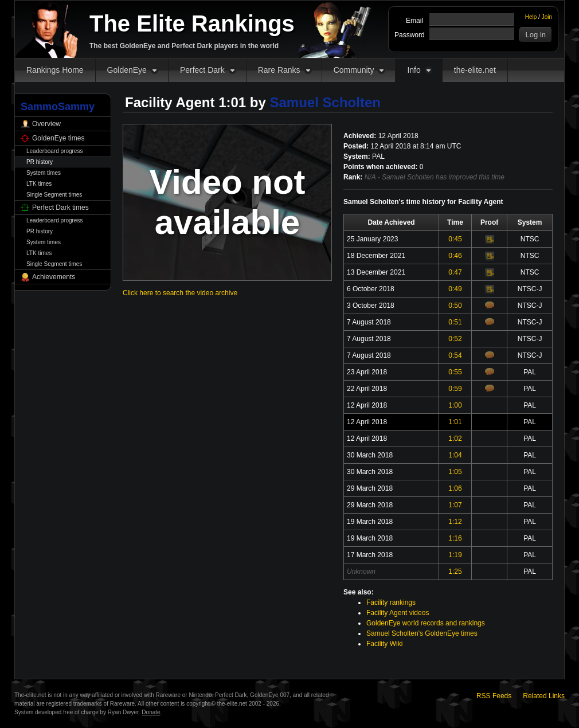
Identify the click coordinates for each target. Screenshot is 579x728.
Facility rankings (391, 602)
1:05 (455, 472)
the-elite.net (475, 70)
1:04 (455, 455)
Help (531, 17)
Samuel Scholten (325, 102)
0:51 (455, 322)
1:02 (455, 439)
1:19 (455, 555)
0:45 (455, 239)
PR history (40, 162)
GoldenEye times (58, 138)
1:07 (455, 505)
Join (547, 17)
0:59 (455, 389)
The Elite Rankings (192, 24)
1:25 (455, 572)
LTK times (39, 184)
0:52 (455, 339)
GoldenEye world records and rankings (426, 623)
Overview (46, 124)
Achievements (54, 277)
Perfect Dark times (60, 208)
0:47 (455, 272)
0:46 (455, 256)
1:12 (455, 522)
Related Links (544, 696)
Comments (490, 305)
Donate (151, 712)
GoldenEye (127, 70)
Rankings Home (55, 70)
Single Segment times (54, 195)
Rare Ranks (279, 70)
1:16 (455, 538)
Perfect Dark (202, 70)
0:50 (455, 306)
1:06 (455, 488)
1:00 (455, 405)
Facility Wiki (384, 644)
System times (44, 173)
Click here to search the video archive (180, 293)
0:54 (455, 355)
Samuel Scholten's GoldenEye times (422, 633)
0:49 (455, 289)
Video (490, 240)
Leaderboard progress (54, 151)
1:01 (455, 422)
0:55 (455, 372)
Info (414, 70)
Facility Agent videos (398, 613)
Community (354, 70)
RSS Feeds (494, 696)
